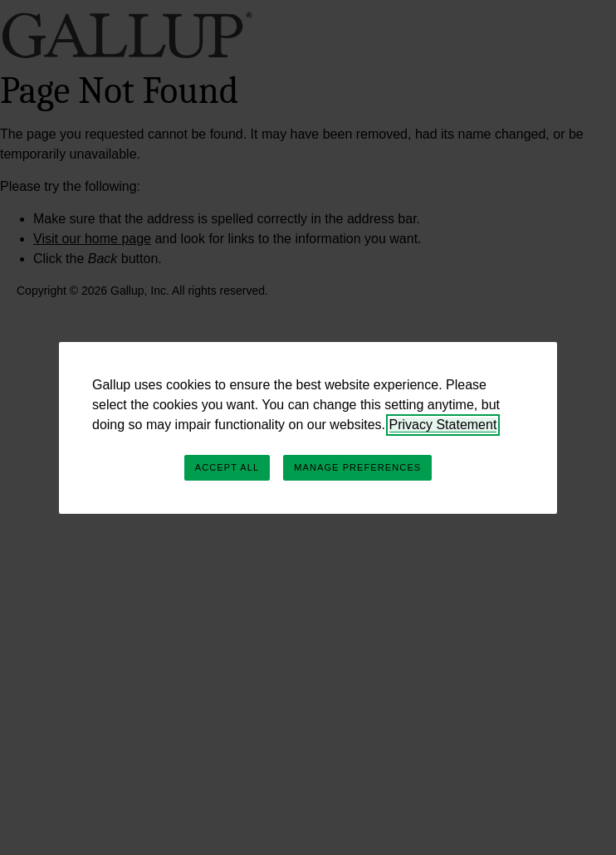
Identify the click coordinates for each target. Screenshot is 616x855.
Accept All (227, 467)
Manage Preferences (357, 467)
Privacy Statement (443, 425)
